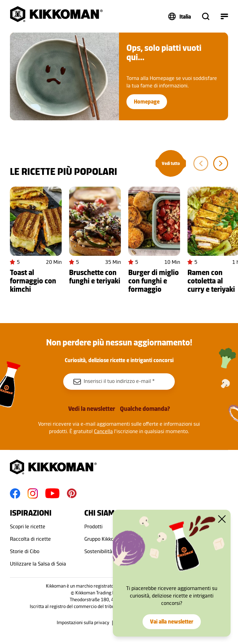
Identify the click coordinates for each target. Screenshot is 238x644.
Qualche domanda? (145, 409)
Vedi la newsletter (92, 409)
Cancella (103, 431)
